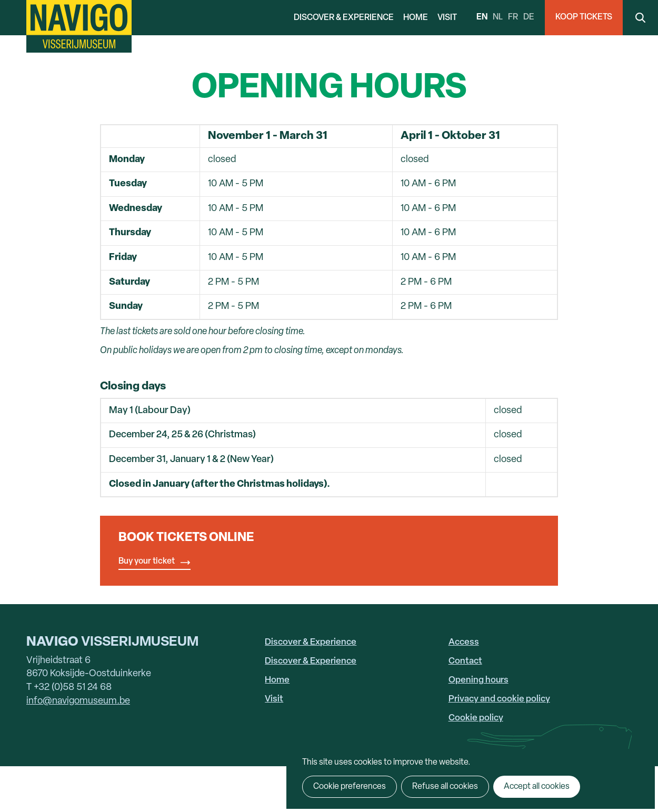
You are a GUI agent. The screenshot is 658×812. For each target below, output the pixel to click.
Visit (447, 18)
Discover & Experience (344, 18)
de (529, 17)
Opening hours (478, 680)
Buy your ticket (147, 562)
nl (498, 17)
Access (464, 642)
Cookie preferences (350, 787)
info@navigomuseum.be (78, 701)
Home (416, 18)
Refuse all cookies (445, 787)
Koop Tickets (584, 17)
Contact (465, 661)
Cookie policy (476, 718)
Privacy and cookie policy (499, 699)
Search (640, 18)
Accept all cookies (537, 787)
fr (513, 17)
